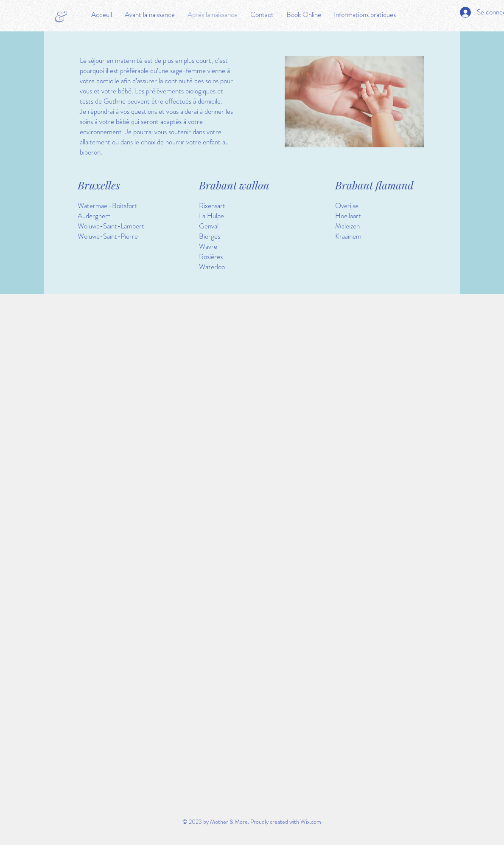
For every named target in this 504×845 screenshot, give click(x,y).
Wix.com (311, 822)
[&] (60, 16)
